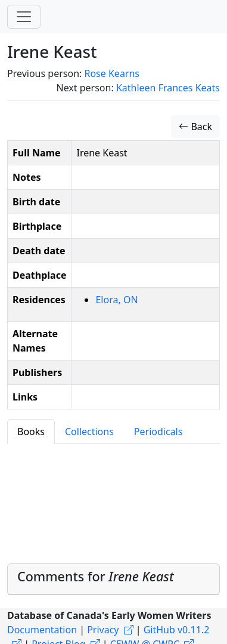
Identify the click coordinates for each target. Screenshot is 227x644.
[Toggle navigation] (24, 17)
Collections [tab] (89, 432)
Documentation (42, 630)
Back (195, 127)
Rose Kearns (112, 73)
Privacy (103, 630)
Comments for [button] (96, 576)
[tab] (113, 579)
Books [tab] (31, 432)
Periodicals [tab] (158, 432)
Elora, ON (116, 300)
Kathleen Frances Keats (168, 88)
